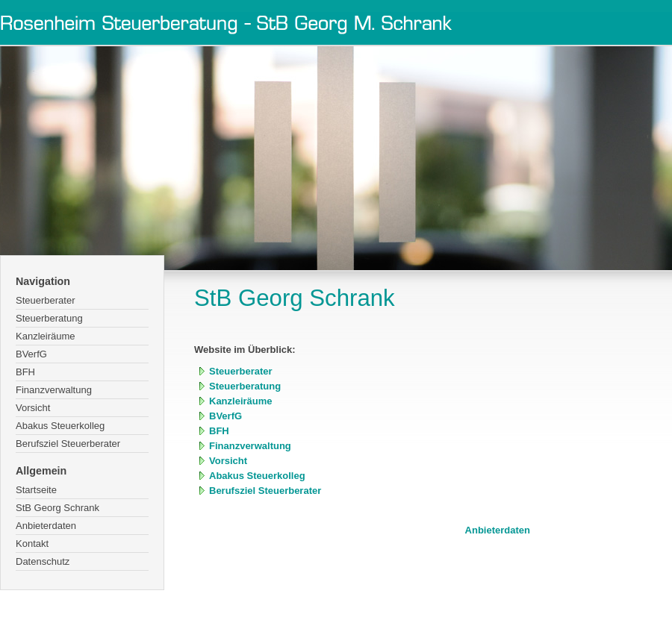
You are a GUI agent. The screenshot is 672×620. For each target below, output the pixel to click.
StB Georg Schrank (57, 508)
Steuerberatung (49, 318)
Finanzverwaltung (54, 390)
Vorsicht (33, 408)
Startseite (36, 490)
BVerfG (31, 354)
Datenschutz (43, 561)
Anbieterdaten (46, 526)
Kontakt (32, 544)
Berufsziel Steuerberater (68, 444)
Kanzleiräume (46, 336)
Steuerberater (46, 300)
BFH (25, 372)
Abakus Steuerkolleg (60, 426)
